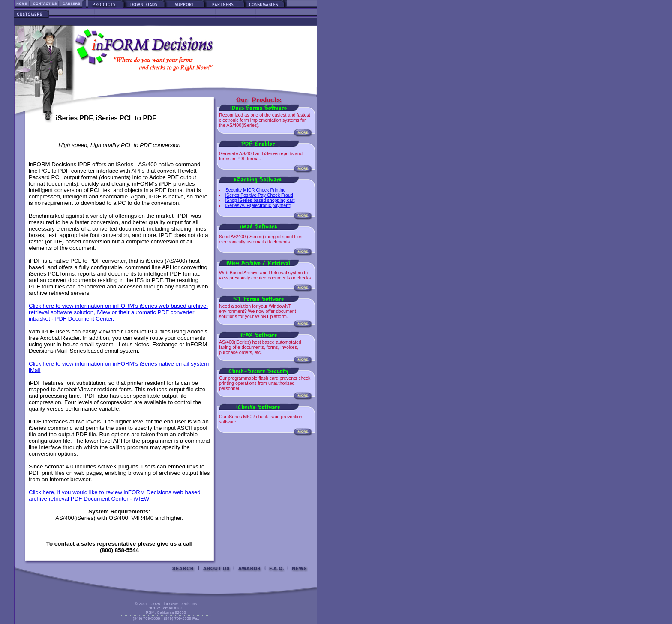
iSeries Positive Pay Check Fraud (259, 195)
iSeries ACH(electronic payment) (258, 205)
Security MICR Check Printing (256, 190)
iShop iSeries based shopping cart (260, 200)
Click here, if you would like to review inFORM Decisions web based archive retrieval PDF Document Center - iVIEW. (115, 495)
